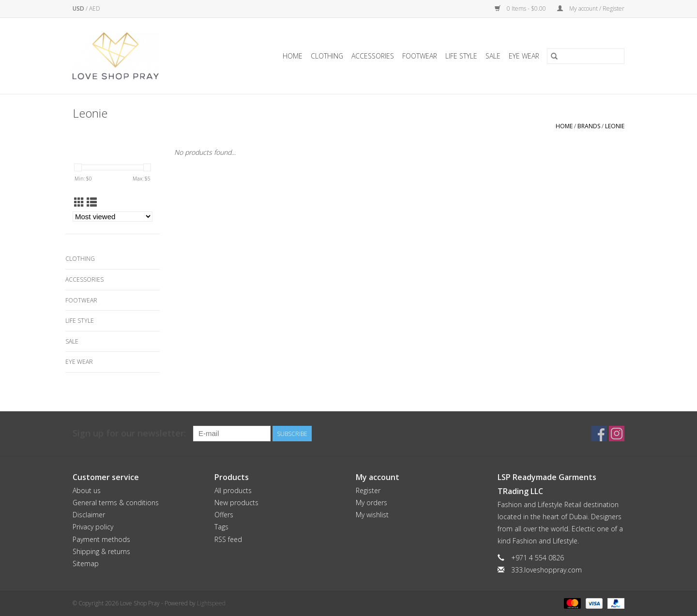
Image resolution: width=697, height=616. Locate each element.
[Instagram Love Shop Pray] (617, 434)
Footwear (420, 56)
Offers (224, 515)
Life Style (461, 56)
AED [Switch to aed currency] (95, 8)
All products (233, 490)
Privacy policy (93, 527)
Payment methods (101, 539)
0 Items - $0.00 (521, 8)
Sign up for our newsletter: (129, 433)
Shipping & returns (101, 551)
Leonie (615, 126)
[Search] (586, 56)
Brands (589, 126)
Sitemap (86, 563)
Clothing (327, 56)
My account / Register (591, 8)
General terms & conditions (116, 503)
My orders (371, 503)
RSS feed (228, 539)
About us (87, 490)
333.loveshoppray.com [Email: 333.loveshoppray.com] (546, 570)
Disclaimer (89, 515)
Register (368, 490)
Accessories (373, 56)
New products (236, 503)
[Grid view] (79, 202)
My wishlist (372, 515)
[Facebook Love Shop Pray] (599, 434)
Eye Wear (524, 56)
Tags (221, 527)
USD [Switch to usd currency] (79, 8)
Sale (493, 56)
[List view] (92, 202)
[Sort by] (113, 217)
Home (293, 56)
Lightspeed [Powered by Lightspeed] (211, 603)
